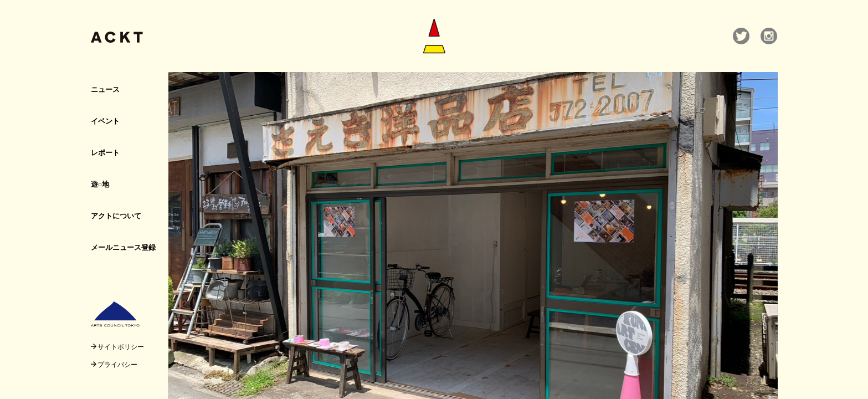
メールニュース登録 (123, 247)
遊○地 (100, 184)
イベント (105, 121)
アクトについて (116, 216)
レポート (105, 152)
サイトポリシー (117, 346)
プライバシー (114, 364)
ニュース (105, 89)
